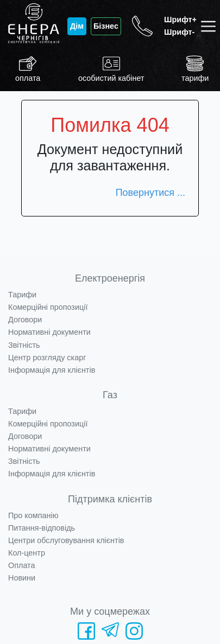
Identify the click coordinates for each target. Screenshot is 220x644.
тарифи (195, 69)
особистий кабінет (111, 69)
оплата (28, 69)
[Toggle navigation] (210, 26)
